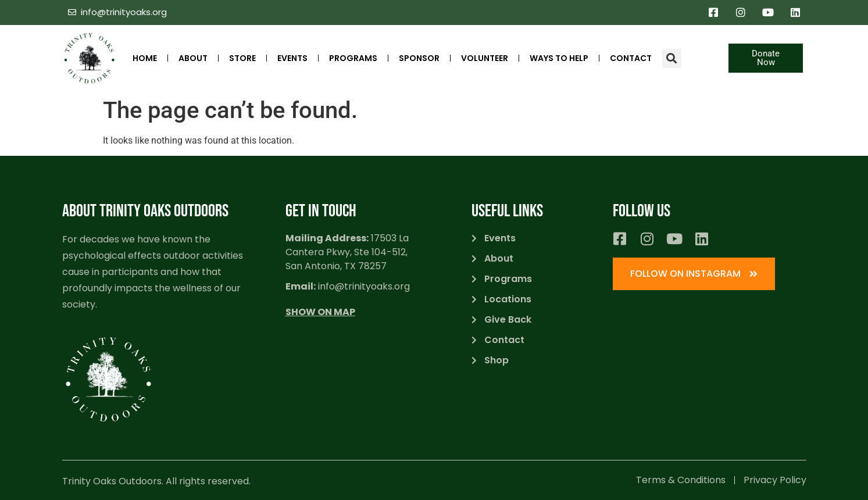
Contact (631, 58)
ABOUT (193, 58)
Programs (353, 58)
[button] (672, 58)
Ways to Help (559, 58)
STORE (242, 58)
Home (145, 58)
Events (292, 58)
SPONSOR (419, 58)
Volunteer (485, 58)
